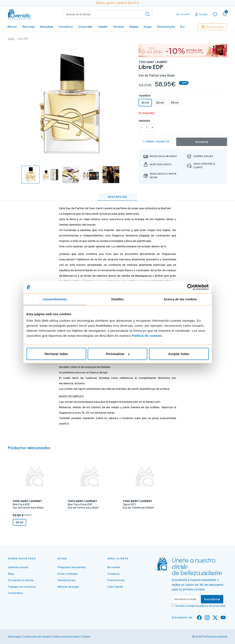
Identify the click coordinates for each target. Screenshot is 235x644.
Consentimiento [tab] (55, 299)
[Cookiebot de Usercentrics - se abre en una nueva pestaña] (190, 287)
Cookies (85, 637)
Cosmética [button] (66, 27)
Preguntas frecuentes (72, 567)
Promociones (213, 27)
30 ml (145, 103)
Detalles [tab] (117, 299)
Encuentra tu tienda (21, 580)
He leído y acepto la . (200, 606)
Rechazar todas (56, 354)
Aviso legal (14, 637)
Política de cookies (147, 336)
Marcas (12, 27)
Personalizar (118, 354)
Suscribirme (212, 599)
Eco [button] (182, 27)
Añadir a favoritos (156, 142)
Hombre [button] (118, 27)
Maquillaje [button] (47, 27)
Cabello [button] (103, 27)
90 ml (175, 103)
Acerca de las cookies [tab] (180, 299)
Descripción (117, 197)
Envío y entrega (67, 574)
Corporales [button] (85, 27)
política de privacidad (212, 606)
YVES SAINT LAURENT (153, 62)
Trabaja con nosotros (22, 587)
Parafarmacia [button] (166, 27)
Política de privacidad (66, 637)
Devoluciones (66, 580)
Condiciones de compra (37, 637)
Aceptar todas (179, 354)
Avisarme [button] (202, 142)
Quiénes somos (18, 567)
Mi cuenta (114, 567)
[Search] (108, 14)
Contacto (114, 574)
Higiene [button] (134, 27)
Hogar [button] (148, 27)
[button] (225, 14)
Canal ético (15, 593)
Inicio (11, 39)
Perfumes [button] (29, 27)
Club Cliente (115, 587)
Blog (11, 574)
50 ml (160, 103)
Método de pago (68, 587)
